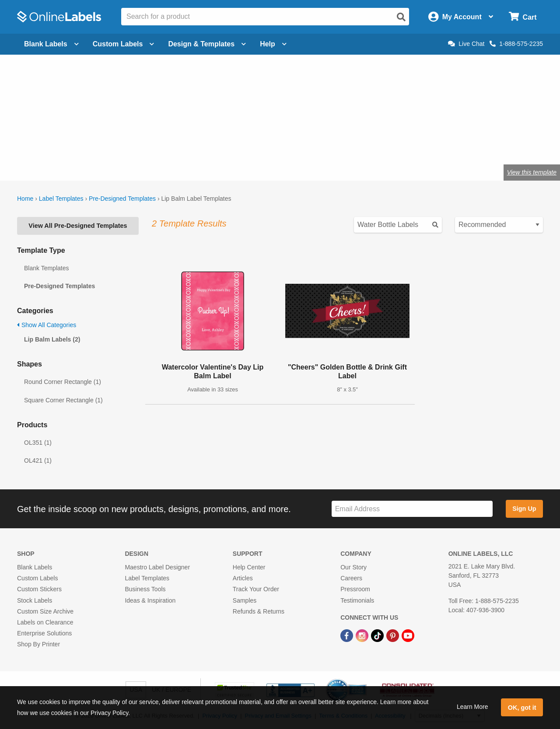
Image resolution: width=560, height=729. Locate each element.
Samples (245, 600)
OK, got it (522, 708)
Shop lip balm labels (57, 144)
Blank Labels (35, 567)
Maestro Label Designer (157, 567)
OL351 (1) (38, 443)
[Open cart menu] (523, 17)
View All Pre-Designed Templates (78, 226)
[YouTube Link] (408, 635)
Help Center (249, 567)
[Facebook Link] (348, 635)
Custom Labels (37, 578)
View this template (532, 172)
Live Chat (466, 44)
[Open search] (401, 17)
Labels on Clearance (45, 622)
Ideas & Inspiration (150, 600)
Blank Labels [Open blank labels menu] (51, 44)
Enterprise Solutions (44, 633)
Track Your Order (256, 589)
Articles (243, 578)
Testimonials (357, 600)
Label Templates (61, 199)
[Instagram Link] (363, 635)
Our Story (353, 567)
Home (25, 199)
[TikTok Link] (378, 635)
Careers (351, 578)
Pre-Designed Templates (122, 199)
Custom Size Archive (45, 611)
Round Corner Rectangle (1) (63, 382)
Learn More (472, 707)
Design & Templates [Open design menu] (207, 44)
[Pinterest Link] (394, 635)
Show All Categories (47, 325)
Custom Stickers (39, 589)
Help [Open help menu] (273, 44)
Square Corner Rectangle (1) (63, 400)
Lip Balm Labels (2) (52, 339)
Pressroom (355, 589)
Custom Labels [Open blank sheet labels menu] (124, 44)
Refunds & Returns (259, 611)
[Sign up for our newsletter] (412, 509)
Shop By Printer (38, 644)
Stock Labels (35, 600)
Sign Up (524, 509)
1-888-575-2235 (516, 44)
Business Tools (145, 589)
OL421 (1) (38, 460)
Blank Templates (46, 268)
